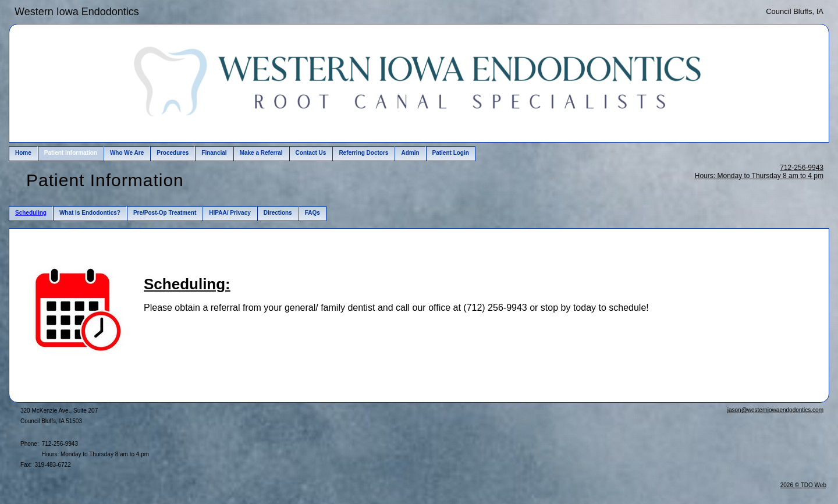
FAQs (313, 213)
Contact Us (311, 153)
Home (23, 153)
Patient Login (451, 153)
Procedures (173, 153)
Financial (214, 153)
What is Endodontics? (90, 213)
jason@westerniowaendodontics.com (775, 410)
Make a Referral (261, 153)
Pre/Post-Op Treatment (165, 213)
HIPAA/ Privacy (230, 213)
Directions (278, 213)
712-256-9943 (802, 168)
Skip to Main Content (41, 10)
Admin (410, 153)
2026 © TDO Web (803, 485)
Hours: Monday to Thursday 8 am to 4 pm (759, 176)
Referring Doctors (363, 153)
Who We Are (127, 153)
